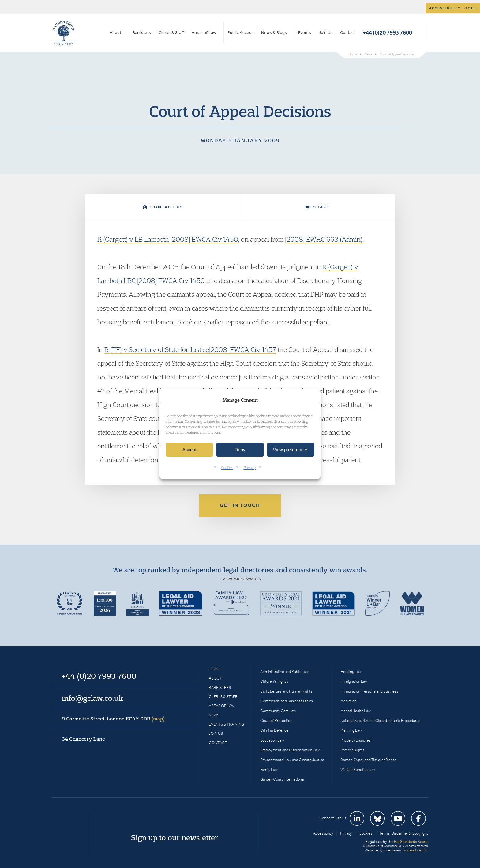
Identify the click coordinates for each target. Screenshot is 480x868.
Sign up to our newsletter (174, 837)
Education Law (272, 740)
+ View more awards (240, 579)
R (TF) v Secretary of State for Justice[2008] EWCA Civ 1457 (190, 349)
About (115, 33)
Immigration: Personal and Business (369, 691)
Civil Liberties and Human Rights (286, 691)
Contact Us (163, 207)
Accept (189, 450)
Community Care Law (278, 711)
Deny (240, 450)
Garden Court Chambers (64, 33)
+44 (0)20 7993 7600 (387, 33)
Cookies (227, 468)
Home (214, 669)
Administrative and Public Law (284, 672)
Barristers (142, 33)
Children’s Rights (274, 681)
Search (422, 33)
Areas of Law (204, 33)
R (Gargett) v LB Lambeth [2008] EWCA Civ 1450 (168, 239)
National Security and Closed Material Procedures (380, 721)
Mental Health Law (356, 711)
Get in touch (240, 505)
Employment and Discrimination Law (290, 750)
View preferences (291, 450)
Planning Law (351, 730)
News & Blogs (274, 33)
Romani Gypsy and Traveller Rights (368, 760)
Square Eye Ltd (415, 850)
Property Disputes (356, 740)
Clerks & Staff (171, 33)
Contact (348, 33)
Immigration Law (354, 681)
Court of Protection (276, 721)
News (214, 715)
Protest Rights (352, 750)
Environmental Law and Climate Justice (292, 760)
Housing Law (351, 672)
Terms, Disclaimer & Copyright (404, 833)
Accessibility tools (453, 8)
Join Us (326, 33)
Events (305, 33)
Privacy (250, 468)
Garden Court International (282, 779)
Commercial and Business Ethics (287, 701)
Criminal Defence (274, 730)
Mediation (349, 701)
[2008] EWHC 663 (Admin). (324, 239)
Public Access (240, 33)
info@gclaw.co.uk (92, 698)
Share (317, 207)
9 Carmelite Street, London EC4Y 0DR (113, 719)
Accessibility (323, 833)
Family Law (269, 770)
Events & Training (226, 724)
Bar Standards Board (411, 842)
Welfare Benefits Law (358, 770)
